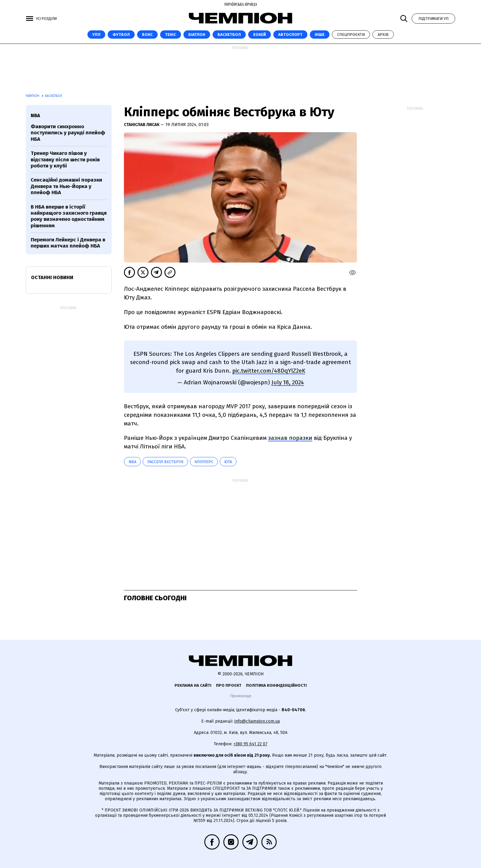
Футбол (121, 35)
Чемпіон (33, 96)
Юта (228, 462)
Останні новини (52, 277)
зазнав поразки (290, 438)
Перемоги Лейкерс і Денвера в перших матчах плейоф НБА (68, 243)
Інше (320, 35)
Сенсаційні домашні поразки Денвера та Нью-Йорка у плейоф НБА (66, 186)
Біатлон (197, 35)
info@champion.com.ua (257, 721)
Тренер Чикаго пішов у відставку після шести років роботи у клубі (65, 159)
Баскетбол (229, 35)
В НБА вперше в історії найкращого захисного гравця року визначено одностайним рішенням (69, 216)
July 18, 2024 (288, 382)
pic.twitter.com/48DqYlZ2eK (269, 371)
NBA (132, 462)
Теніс (171, 35)
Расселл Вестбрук (165, 462)
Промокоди (241, 696)
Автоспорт (290, 35)
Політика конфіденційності (276, 685)
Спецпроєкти (351, 35)
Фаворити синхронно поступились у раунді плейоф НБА (68, 133)
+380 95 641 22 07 (250, 744)
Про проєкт (229, 685)
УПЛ (96, 35)
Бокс (147, 35)
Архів (383, 35)
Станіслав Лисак (142, 125)
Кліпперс (204, 462)
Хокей (260, 35)
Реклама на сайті (193, 685)
